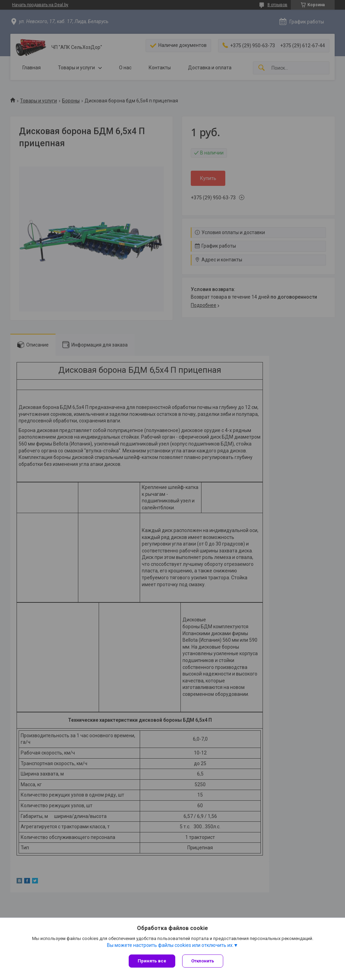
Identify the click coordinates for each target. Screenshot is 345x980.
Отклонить (203, 961)
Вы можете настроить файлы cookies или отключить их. (170, 945)
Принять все (152, 961)
